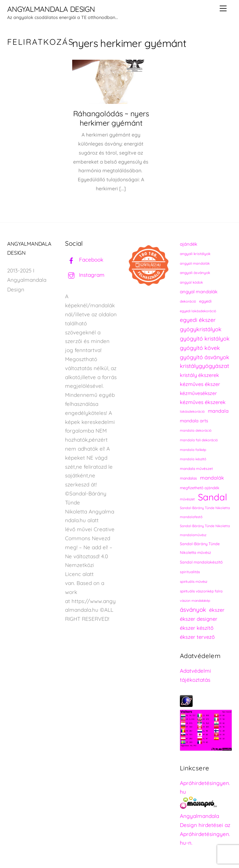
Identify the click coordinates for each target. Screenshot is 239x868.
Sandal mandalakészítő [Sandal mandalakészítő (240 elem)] (201, 562)
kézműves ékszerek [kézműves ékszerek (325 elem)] (203, 402)
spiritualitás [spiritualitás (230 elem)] (190, 572)
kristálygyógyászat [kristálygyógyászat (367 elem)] (204, 366)
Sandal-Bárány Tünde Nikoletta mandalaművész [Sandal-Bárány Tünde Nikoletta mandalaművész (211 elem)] (205, 530)
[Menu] (223, 8)
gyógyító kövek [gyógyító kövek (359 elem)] (200, 348)
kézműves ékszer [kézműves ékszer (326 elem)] (200, 384)
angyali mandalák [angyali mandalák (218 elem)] (195, 263)
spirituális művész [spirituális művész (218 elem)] (194, 582)
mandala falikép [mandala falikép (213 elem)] (193, 450)
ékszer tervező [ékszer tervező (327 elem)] (197, 637)
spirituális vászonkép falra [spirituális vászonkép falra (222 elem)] (201, 591)
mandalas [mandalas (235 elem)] (188, 478)
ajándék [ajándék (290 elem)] (189, 244)
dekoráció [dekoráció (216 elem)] (188, 301)
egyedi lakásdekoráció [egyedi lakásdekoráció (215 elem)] (198, 311)
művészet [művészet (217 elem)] (187, 499)
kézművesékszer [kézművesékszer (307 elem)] (198, 393)
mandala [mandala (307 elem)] (218, 411)
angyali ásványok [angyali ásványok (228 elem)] (195, 273)
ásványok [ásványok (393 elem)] (193, 610)
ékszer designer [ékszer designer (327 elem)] (199, 619)
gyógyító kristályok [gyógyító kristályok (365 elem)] (205, 338)
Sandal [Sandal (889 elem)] (213, 497)
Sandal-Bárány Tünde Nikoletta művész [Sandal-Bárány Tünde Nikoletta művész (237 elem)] (200, 548)
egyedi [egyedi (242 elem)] (205, 301)
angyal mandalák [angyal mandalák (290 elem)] (199, 292)
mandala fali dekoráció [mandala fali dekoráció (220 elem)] (199, 440)
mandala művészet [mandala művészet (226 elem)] (196, 469)
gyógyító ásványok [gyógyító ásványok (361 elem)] (205, 357)
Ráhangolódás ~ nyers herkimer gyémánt (111, 118)
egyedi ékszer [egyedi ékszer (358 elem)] (198, 320)
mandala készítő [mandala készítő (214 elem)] (193, 459)
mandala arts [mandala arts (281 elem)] (194, 421)
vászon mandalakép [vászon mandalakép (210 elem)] (195, 601)
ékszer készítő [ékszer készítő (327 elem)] (197, 628)
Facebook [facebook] (84, 260)
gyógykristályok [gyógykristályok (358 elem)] (201, 329)
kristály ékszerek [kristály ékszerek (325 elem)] (199, 375)
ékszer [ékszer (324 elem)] (217, 610)
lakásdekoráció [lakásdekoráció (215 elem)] (192, 411)
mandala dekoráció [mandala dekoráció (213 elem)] (196, 430)
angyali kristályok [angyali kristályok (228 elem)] (195, 254)
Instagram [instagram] (85, 275)
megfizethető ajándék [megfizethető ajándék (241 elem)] (200, 488)
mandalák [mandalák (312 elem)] (212, 478)
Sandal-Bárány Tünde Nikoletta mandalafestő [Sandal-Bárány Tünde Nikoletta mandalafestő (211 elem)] (205, 512)
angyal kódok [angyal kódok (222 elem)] (191, 282)
